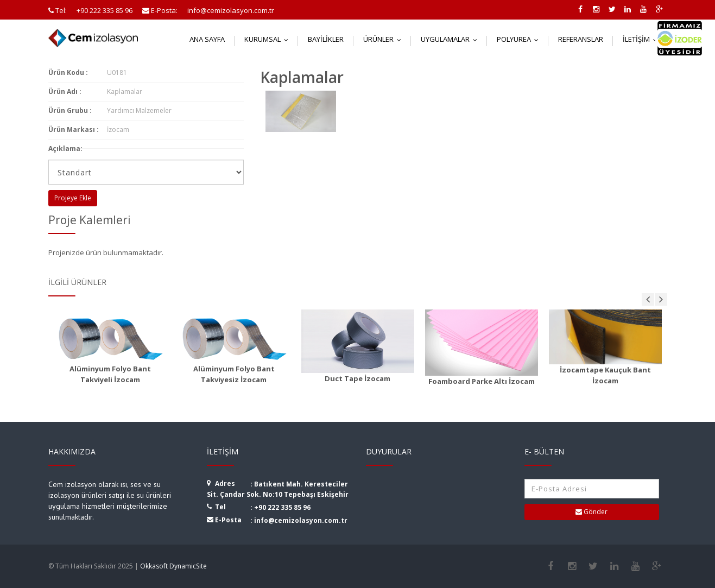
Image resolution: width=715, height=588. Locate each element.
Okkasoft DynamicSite (173, 566)
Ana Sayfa (207, 39)
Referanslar (581, 39)
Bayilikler (326, 39)
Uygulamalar (451, 39)
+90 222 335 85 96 (282, 507)
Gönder (591, 512)
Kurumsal (269, 39)
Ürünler (385, 39)
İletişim (643, 39)
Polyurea (520, 39)
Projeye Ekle (73, 198)
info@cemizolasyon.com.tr (301, 520)
